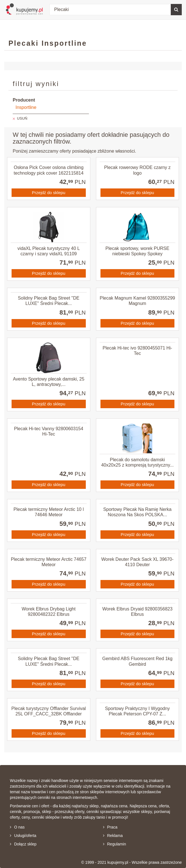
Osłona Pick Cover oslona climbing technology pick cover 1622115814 (49, 170)
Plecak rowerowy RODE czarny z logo (137, 170)
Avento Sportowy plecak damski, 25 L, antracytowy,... (49, 382)
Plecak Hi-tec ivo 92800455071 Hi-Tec (137, 351)
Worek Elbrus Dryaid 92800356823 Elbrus (137, 612)
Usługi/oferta (23, 836)
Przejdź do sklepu (49, 193)
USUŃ (22, 118)
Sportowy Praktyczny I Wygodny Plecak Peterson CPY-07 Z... (137, 711)
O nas (17, 827)
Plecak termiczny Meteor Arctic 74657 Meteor (49, 562)
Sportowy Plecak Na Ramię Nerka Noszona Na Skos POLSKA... (137, 512)
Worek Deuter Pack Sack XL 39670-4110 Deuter (137, 562)
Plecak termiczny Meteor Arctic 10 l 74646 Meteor (49, 512)
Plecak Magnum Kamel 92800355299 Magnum (137, 301)
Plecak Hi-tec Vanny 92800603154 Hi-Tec (49, 431)
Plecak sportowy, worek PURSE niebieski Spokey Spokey (137, 251)
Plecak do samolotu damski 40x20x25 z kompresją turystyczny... (137, 462)
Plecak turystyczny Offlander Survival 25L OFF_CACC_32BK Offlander (49, 711)
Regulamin (115, 844)
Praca (110, 827)
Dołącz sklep (23, 844)
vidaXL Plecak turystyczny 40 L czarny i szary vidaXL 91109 (49, 251)
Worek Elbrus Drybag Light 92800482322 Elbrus (49, 612)
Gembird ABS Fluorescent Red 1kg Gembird (137, 661)
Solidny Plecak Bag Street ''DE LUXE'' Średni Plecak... (49, 301)
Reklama (113, 836)
